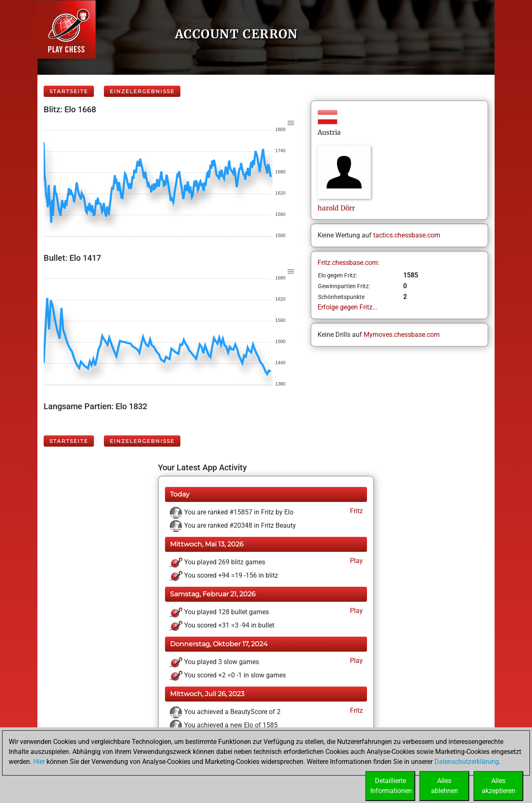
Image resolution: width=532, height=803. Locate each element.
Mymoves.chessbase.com (402, 335)
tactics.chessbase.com (407, 235)
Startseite (69, 91)
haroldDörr (336, 208)
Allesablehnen (445, 786)
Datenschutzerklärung (467, 762)
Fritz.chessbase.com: (349, 263)
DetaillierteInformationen (391, 786)
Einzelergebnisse (142, 91)
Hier (39, 762)
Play (356, 561)
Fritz (356, 511)
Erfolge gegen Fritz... (347, 307)
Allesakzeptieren (499, 786)
